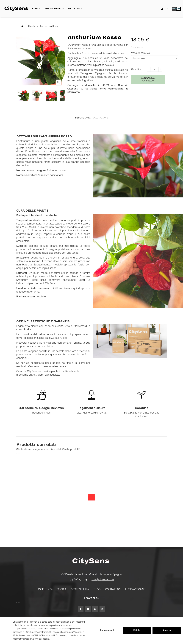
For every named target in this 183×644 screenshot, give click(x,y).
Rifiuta (137, 630)
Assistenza (45, 587)
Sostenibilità (80, 587)
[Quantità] (154, 69)
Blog (97, 587)
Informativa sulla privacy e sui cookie (31, 639)
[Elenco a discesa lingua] (168, 9)
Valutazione (102, 117)
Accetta (167, 630)
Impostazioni (107, 630)
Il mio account (135, 587)
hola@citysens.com (103, 577)
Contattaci (113, 587)
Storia (62, 587)
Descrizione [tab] (81, 117)
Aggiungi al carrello (148, 79)
